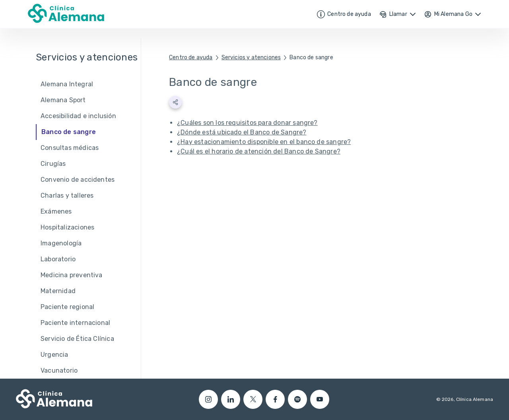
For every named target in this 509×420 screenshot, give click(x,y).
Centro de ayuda (191, 57)
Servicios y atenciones (251, 57)
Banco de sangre (311, 57)
